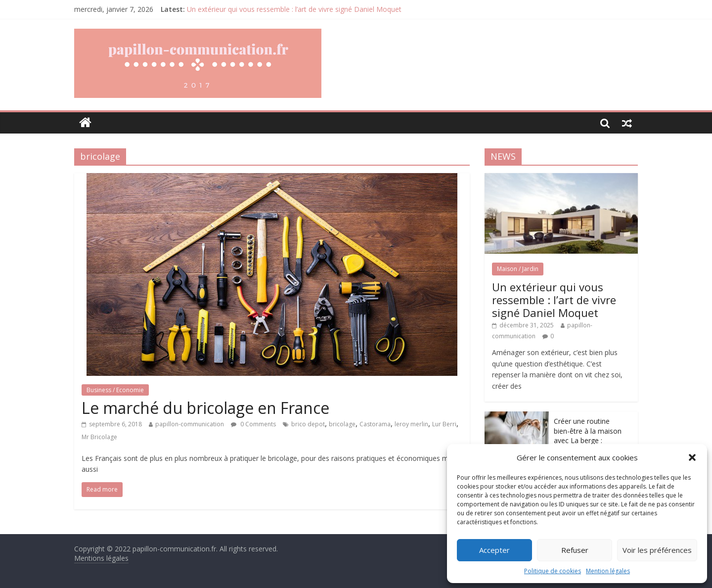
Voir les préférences (657, 550)
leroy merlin (411, 424)
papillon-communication (190, 424)
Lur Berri (444, 424)
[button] (692, 457)
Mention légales (608, 571)
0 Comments (253, 424)
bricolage (342, 424)
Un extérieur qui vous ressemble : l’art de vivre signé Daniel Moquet (294, 9)
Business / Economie (115, 390)
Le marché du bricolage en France (205, 408)
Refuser (575, 550)
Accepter (494, 550)
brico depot (308, 424)
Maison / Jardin (518, 269)
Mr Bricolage (99, 437)
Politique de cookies (553, 571)
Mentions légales (101, 558)
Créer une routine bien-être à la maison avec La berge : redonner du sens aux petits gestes (588, 440)
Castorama (375, 424)
